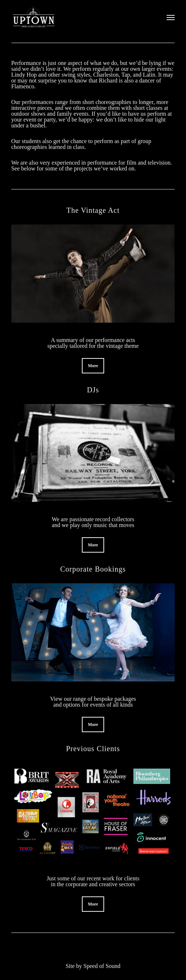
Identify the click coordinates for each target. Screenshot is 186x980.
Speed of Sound (102, 966)
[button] (93, 366)
